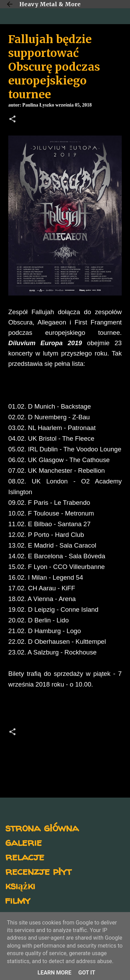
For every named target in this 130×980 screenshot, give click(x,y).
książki (20, 885)
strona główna (42, 827)
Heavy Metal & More (50, 4)
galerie (23, 842)
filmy (18, 900)
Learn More (54, 973)
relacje (25, 856)
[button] (12, 120)
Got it (87, 973)
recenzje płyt (38, 871)
